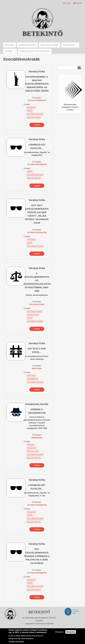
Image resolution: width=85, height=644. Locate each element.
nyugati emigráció (37, 100)
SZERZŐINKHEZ (27, 45)
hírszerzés (37, 438)
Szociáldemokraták (35, 114)
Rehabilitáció (32, 379)
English (67, 3)
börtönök (37, 369)
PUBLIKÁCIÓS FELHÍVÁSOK (35, 51)
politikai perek (37, 304)
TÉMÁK (10, 51)
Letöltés (37, 125)
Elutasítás (71, 632)
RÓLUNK (10, 45)
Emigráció (31, 108)
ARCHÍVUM (70, 45)
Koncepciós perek (34, 312)
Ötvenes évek (33, 315)
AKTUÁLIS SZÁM (49, 45)
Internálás (31, 376)
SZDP (30, 111)
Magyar (78, 3)
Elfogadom (60, 632)
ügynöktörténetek (37, 164)
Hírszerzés (32, 448)
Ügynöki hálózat (34, 117)
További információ (16, 641)
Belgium (31, 445)
